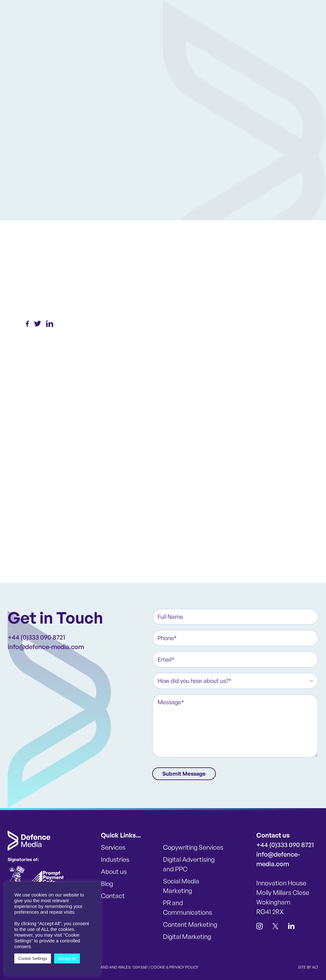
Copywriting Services (193, 847)
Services (113, 847)
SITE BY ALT (308, 967)
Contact (113, 895)
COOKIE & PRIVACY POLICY (174, 967)
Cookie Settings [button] (33, 958)
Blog (107, 883)
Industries (115, 859)
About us (114, 871)
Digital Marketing (187, 936)
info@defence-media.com (46, 647)
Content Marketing (190, 924)
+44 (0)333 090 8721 (36, 637)
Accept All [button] (67, 958)
